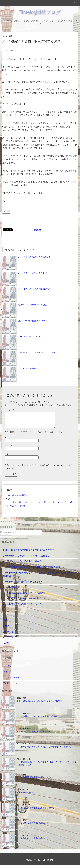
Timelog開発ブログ (40, 12)
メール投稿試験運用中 (27, 368)
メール (9, 449)
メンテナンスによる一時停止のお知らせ (22, 564)
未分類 (6, 211)
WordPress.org (10, 686)
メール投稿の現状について (29, 337)
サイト (7, 457)
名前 (8, 440)
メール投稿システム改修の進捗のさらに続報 (37, 352)
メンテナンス (9, 640)
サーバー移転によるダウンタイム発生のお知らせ (26, 559)
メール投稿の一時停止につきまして (33, 273)
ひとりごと (8, 635)
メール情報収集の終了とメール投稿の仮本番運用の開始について (34, 570)
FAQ (5, 623)
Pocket (37, 230)
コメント (10, 410)
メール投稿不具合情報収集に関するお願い (23, 585)
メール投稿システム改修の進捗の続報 (34, 257)
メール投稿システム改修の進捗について (35, 289)
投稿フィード (9, 675)
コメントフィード (11, 681)
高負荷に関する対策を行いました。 (33, 305)
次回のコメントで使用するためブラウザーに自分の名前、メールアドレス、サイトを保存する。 (39, 470)
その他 (6, 629)
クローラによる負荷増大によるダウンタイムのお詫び (28, 553)
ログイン (7, 669)
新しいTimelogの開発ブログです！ (33, 321)
